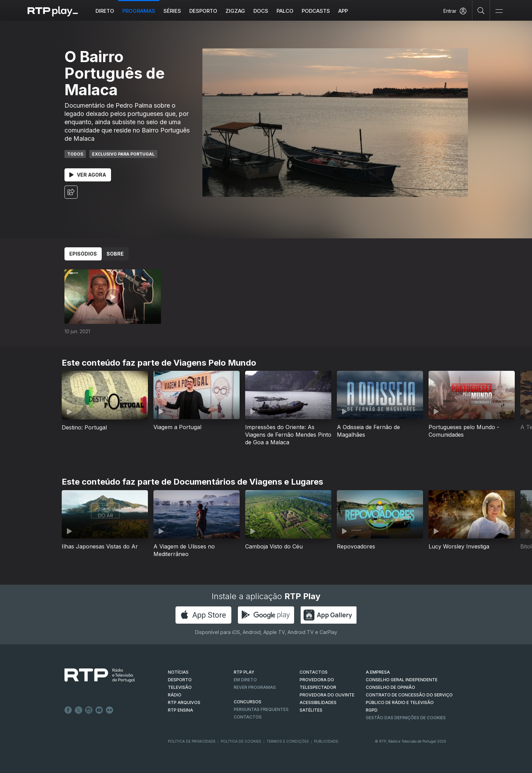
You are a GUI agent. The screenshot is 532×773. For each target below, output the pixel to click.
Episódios (83, 254)
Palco (285, 11)
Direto (105, 11)
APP (343, 11)
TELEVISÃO (180, 687)
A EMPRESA (378, 672)
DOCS (261, 11)
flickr (110, 710)
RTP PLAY (244, 672)
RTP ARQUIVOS (184, 702)
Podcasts (316, 11)
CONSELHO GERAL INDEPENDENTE (402, 680)
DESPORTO (180, 680)
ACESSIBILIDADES (318, 702)
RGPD (372, 710)
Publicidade (326, 741)
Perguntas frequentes (261, 709)
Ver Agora (88, 175)
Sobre (115, 254)
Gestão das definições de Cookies (406, 718)
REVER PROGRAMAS (255, 687)
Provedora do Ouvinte (327, 695)
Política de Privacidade (192, 741)
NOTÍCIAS (178, 672)
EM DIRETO (245, 680)
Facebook (68, 710)
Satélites (311, 710)
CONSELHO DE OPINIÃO (390, 687)
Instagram (89, 710)
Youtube (99, 710)
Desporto (203, 11)
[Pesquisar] (481, 10)
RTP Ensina (180, 710)
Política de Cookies (241, 741)
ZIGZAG (235, 11)
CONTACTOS (314, 672)
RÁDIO (175, 695)
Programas (139, 11)
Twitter (79, 710)
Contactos (248, 717)
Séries (172, 11)
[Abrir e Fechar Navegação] (499, 11)
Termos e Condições (288, 741)
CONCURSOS (248, 702)
